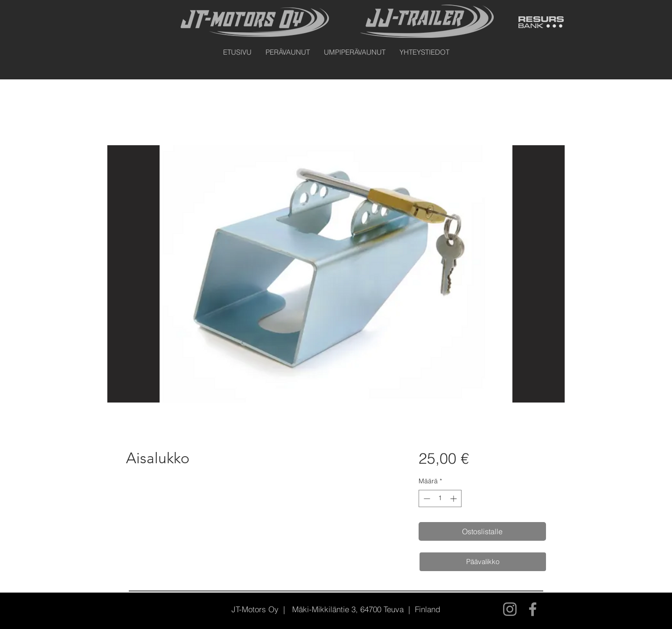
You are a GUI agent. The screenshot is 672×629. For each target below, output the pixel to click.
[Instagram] (510, 609)
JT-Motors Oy (255, 609)
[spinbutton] (440, 498)
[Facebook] (533, 609)
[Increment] (454, 498)
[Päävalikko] (483, 562)
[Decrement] (426, 498)
